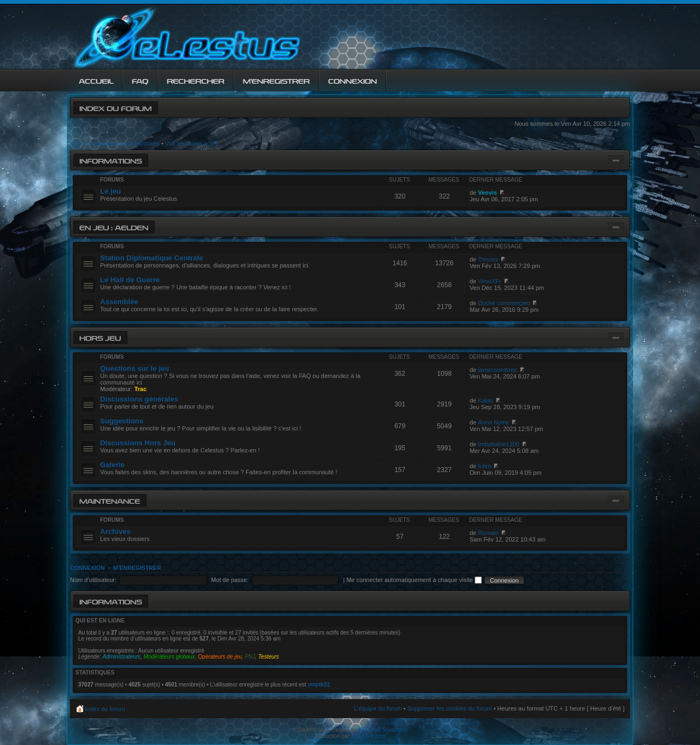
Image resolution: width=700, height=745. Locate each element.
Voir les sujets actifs (192, 143)
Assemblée (119, 302)
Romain (488, 533)
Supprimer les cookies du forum (450, 708)
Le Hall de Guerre (130, 280)
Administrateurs (122, 657)
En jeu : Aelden (114, 227)
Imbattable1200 (499, 444)
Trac (140, 389)
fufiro (485, 466)
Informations (110, 160)
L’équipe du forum (378, 708)
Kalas (486, 400)
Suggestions (122, 421)
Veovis (488, 193)
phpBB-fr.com (369, 736)
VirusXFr (490, 281)
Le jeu (110, 191)
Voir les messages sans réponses (115, 143)
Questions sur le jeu (135, 368)
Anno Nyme (494, 422)
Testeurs (269, 657)
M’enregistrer (137, 568)
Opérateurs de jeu (220, 657)
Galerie (112, 465)
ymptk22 (319, 685)
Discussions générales (139, 399)
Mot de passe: (230, 580)
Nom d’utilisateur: (93, 580)
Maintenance (110, 500)
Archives (115, 531)
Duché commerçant (504, 303)
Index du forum (115, 107)
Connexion (87, 568)
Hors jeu (100, 337)
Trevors (488, 259)
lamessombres (498, 370)
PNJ (250, 657)
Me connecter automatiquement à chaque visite (414, 580)
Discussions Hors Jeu (138, 443)
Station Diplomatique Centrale (151, 258)
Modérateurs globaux (170, 657)
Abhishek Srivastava (383, 730)
